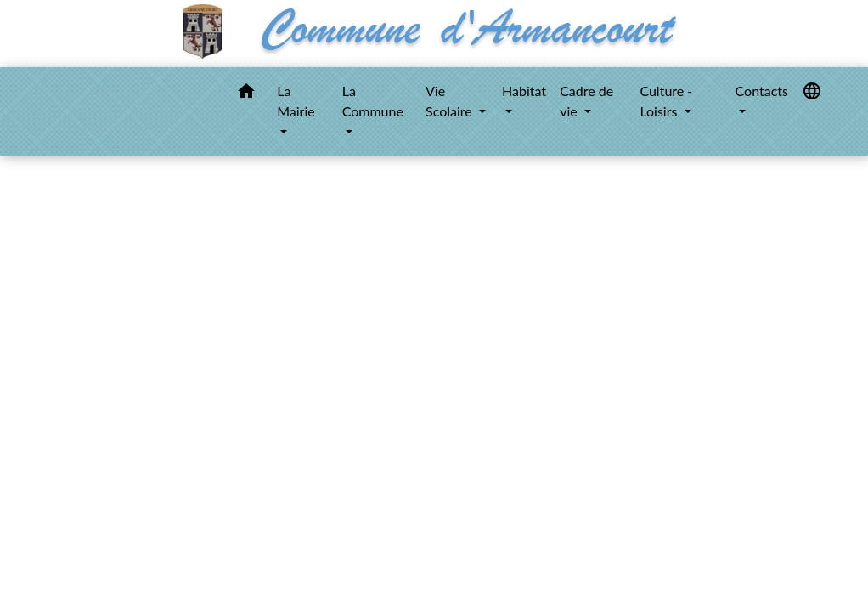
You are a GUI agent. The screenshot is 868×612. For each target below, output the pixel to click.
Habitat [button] (524, 91)
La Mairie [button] (296, 101)
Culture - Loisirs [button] (666, 101)
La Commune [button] (373, 101)
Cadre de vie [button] (586, 101)
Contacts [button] (762, 91)
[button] (246, 93)
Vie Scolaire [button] (451, 101)
